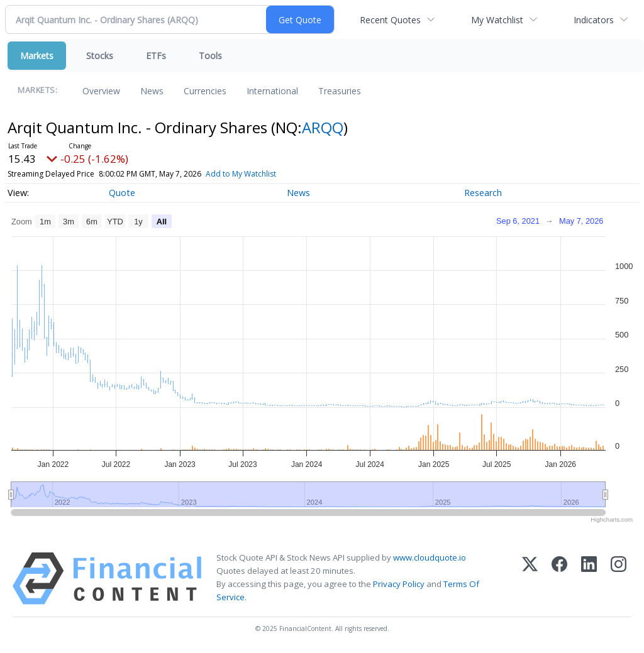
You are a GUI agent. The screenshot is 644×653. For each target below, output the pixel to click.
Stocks (100, 56)
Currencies (205, 91)
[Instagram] (619, 579)
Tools (210, 56)
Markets (37, 56)
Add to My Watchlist (264, 174)
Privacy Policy (399, 584)
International (272, 91)
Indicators (594, 20)
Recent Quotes (390, 20)
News (152, 91)
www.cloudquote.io (430, 557)
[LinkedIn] (589, 579)
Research (483, 193)
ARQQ (323, 127)
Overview (101, 91)
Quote (122, 193)
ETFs (156, 56)
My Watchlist (497, 20)
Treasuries (340, 91)
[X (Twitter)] (530, 579)
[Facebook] (559, 579)
